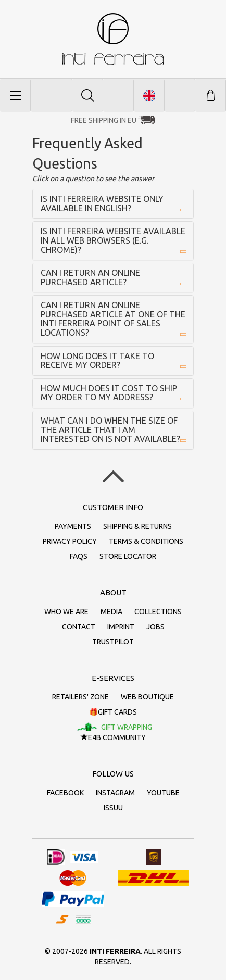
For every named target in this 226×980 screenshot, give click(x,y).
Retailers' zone (80, 697)
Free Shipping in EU (104, 120)
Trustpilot (113, 642)
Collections (158, 612)
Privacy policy (70, 541)
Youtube (163, 793)
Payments (73, 526)
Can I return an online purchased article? (90, 277)
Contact (79, 627)
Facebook (65, 793)
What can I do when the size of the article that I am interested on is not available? (110, 430)
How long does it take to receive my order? (97, 361)
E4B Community (113, 737)
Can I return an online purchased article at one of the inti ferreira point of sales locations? (113, 319)
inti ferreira (113, 39)
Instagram (115, 793)
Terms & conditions (146, 541)
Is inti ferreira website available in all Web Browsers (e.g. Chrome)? (113, 240)
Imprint (121, 627)
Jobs (155, 627)
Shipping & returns (137, 526)
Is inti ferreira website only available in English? (102, 203)
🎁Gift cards (113, 712)
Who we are (66, 612)
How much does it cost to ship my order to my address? (109, 393)
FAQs (79, 556)
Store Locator (128, 556)
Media (111, 612)
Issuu (113, 808)
